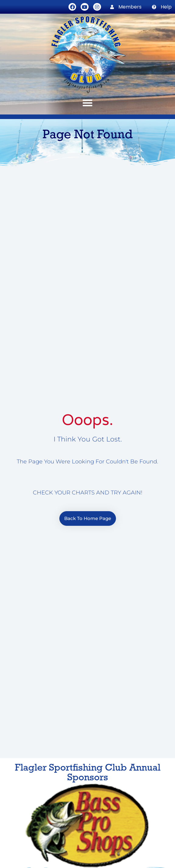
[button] (87, 103)
